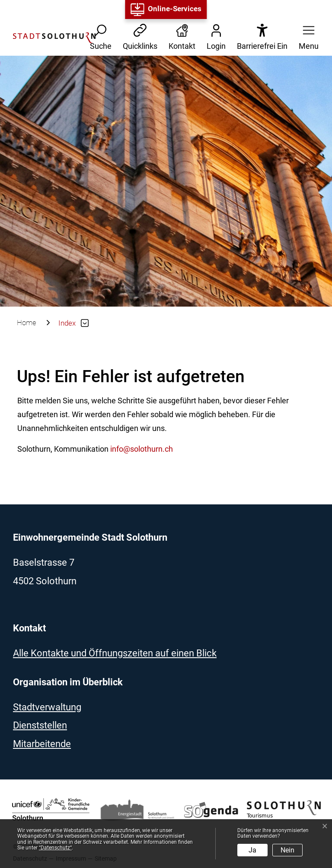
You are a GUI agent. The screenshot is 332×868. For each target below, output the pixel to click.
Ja (252, 850)
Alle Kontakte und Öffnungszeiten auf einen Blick (115, 653)
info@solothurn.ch (142, 449)
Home (27, 323)
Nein (287, 850)
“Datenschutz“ (55, 848)
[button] (306, 38)
